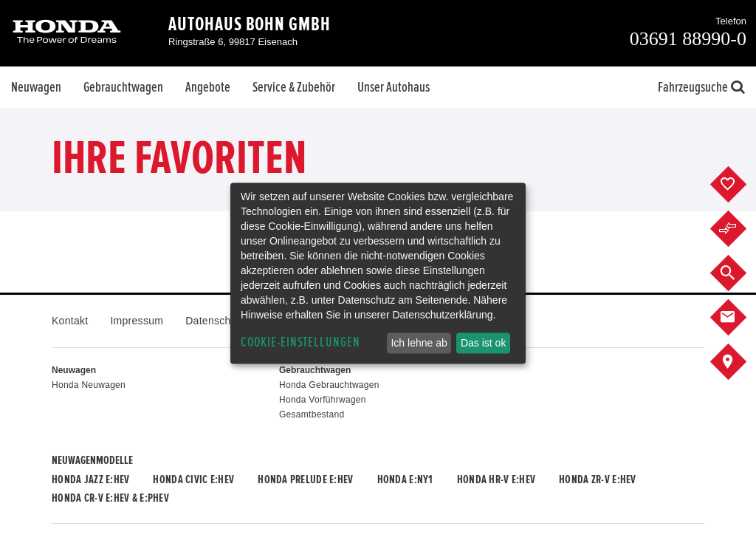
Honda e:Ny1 (405, 480)
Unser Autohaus (394, 87)
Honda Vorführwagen (323, 400)
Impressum (137, 321)
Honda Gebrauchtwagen (329, 385)
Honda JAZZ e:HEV (90, 480)
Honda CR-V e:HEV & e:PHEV (110, 498)
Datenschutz (215, 321)
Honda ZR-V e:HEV (597, 480)
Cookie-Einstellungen (300, 342)
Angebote (208, 87)
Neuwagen (36, 87)
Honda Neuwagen (89, 385)
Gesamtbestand (312, 414)
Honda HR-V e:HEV (496, 480)
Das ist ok (483, 343)
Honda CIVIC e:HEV (193, 480)
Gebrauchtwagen (123, 87)
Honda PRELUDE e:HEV (305, 480)
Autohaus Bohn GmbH (250, 24)
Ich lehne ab (419, 343)
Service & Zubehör (294, 87)
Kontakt (70, 321)
